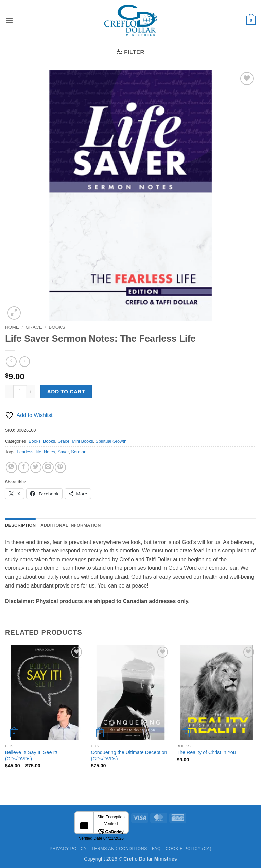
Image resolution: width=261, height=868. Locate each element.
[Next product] (11, 362)
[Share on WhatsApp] (11, 467)
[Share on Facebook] (24, 467)
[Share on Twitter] (36, 467)
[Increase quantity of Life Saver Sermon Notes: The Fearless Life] (31, 392)
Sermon (79, 452)
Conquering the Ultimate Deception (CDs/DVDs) (129, 756)
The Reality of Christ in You (206, 752)
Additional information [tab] (71, 525)
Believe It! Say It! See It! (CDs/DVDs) (31, 756)
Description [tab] (20, 525)
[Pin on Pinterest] (60, 467)
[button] (9, 20)
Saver (63, 452)
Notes (49, 452)
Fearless (25, 452)
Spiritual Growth (111, 441)
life (38, 452)
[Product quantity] (20, 392)
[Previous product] (25, 362)
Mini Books (82, 441)
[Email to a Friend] (48, 467)
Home (12, 327)
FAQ (156, 849)
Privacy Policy (68, 849)
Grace (34, 327)
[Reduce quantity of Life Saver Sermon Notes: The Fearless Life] (9, 392)
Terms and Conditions (119, 849)
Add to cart (66, 392)
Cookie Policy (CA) (188, 849)
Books (57, 327)
